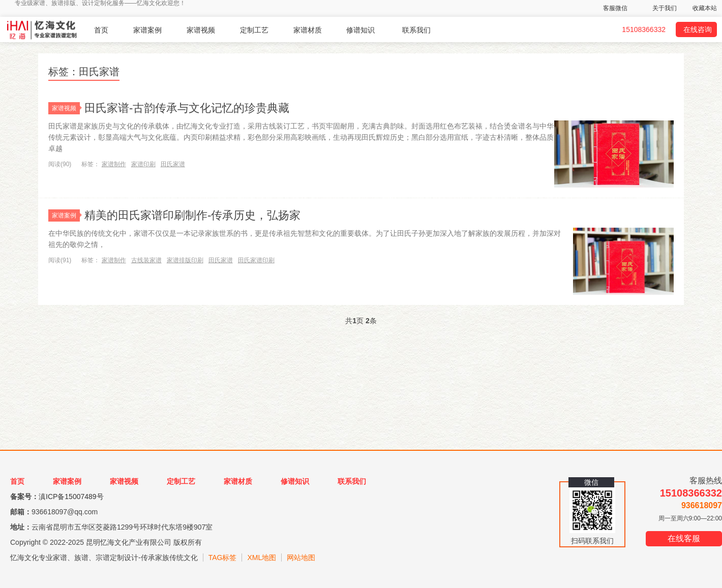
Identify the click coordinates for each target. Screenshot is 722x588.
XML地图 (262, 558)
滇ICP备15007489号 (71, 497)
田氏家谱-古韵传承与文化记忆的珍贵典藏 (187, 108)
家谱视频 (201, 30)
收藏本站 (705, 8)
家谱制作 (114, 164)
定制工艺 (254, 30)
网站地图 (301, 558)
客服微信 (615, 8)
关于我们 (665, 8)
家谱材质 (308, 30)
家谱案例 (147, 30)
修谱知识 (360, 30)
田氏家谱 (173, 164)
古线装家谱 (146, 260)
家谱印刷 (143, 164)
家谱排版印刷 (185, 260)
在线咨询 (698, 29)
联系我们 (416, 30)
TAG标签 (223, 558)
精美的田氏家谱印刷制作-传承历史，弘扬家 (192, 215)
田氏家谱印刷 (256, 260)
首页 (101, 30)
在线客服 (684, 538)
